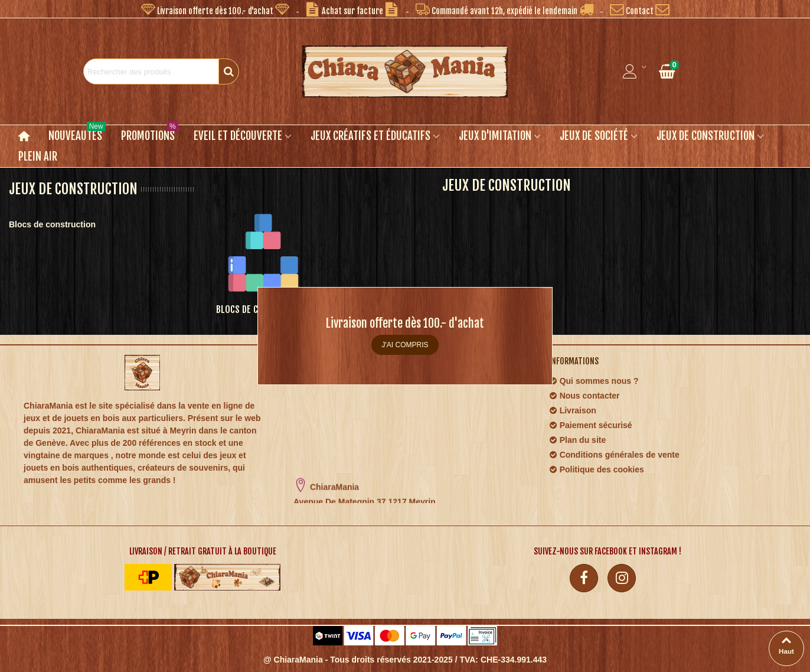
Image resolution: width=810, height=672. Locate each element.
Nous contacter (584, 396)
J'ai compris (405, 345)
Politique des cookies (597, 470)
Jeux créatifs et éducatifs (370, 136)
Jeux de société (594, 136)
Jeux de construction (706, 136)
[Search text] (151, 71)
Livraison (573, 411)
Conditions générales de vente (614, 455)
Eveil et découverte (238, 136)
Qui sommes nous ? (594, 381)
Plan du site (578, 440)
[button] (215, 9)
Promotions (150, 134)
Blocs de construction (52, 224)
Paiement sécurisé (591, 425)
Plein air (38, 156)
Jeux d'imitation (495, 136)
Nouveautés (77, 134)
